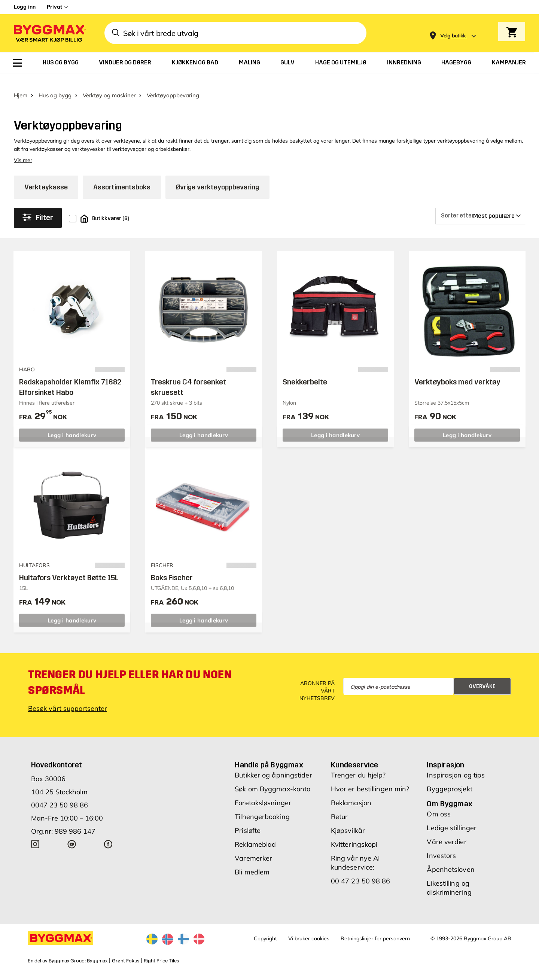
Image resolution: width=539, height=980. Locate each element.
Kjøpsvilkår (348, 819)
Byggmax (97, 949)
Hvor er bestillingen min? (370, 777)
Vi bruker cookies (309, 927)
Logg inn (25, 7)
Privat (54, 7)
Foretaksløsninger (263, 791)
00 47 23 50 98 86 (361, 869)
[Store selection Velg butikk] (453, 36)
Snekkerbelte (305, 370)
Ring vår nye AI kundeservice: (356, 851)
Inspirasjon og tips (456, 763)
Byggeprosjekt (449, 777)
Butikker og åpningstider (273, 763)
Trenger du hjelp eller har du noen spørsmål (130, 671)
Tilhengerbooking (262, 805)
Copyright (265, 927)
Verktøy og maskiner (109, 83)
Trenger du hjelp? (358, 763)
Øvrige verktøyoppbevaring (217, 175)
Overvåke (482, 674)
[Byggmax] (49, 33)
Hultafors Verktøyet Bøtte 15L (69, 566)
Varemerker (253, 847)
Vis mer (23, 148)
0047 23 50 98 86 (60, 793)
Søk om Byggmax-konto (272, 777)
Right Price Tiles (161, 949)
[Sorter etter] (480, 204)
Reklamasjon (351, 791)
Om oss (439, 802)
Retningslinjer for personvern (375, 927)
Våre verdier (447, 830)
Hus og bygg (55, 83)
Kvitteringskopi (354, 833)
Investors (441, 844)
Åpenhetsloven (450, 858)
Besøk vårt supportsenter (68, 697)
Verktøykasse (46, 175)
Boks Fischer (172, 566)
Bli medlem (252, 860)
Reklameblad (255, 833)
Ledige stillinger (452, 816)
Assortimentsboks (122, 175)
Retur (339, 805)
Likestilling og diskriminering (449, 876)
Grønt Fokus (126, 949)
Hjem (21, 83)
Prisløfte (248, 819)
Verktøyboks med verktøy (457, 370)
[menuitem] (18, 63)
